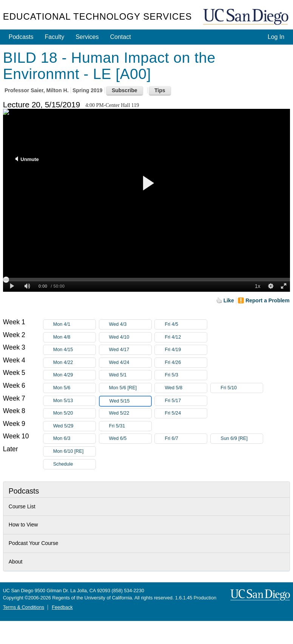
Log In (276, 37)
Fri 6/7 (186, 439)
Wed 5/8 (186, 388)
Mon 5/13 (74, 401)
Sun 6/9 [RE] (242, 439)
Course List (22, 506)
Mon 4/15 (74, 350)
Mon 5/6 (74, 388)
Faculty (55, 37)
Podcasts (21, 37)
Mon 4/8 (74, 337)
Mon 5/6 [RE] (130, 388)
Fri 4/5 (186, 324)
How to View (23, 525)
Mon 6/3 (74, 439)
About (16, 562)
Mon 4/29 (74, 375)
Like (229, 300)
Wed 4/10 (130, 337)
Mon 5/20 (74, 413)
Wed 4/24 (130, 363)
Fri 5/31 (130, 426)
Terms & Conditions (24, 607)
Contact (121, 37)
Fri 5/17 (186, 401)
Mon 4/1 (74, 324)
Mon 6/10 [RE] (74, 451)
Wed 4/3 (130, 324)
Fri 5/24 (186, 413)
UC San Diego (247, 17)
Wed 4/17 (130, 350)
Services (87, 37)
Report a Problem (268, 300)
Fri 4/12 (186, 337)
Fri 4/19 (186, 350)
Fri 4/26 (186, 363)
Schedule (63, 464)
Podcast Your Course (34, 543)
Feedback (62, 607)
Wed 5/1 (130, 375)
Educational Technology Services (97, 16)
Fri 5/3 (186, 375)
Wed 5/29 (74, 426)
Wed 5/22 (130, 413)
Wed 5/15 (130, 401)
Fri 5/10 (242, 388)
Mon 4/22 (74, 363)
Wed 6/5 (130, 439)
